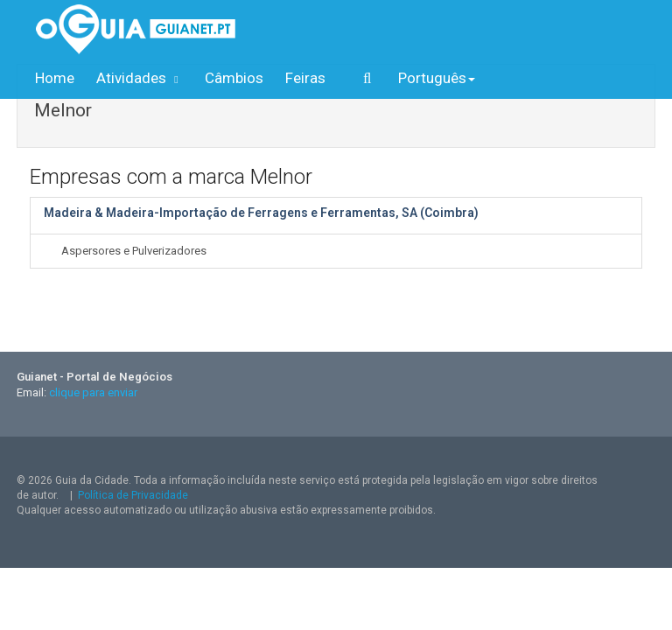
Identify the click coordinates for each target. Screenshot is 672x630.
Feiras (305, 78)
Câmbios (234, 78)
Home (55, 78)
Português (437, 78)
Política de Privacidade (133, 495)
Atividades (140, 78)
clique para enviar (93, 392)
